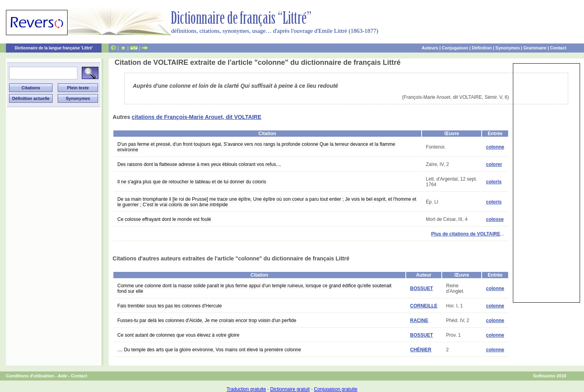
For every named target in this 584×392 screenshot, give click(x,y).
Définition (482, 48)
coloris (494, 182)
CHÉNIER (421, 350)
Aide (62, 376)
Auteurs (430, 48)
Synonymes (508, 48)
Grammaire (535, 48)
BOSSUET (422, 288)
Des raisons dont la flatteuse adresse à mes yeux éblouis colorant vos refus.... (199, 164)
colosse (495, 219)
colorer (494, 164)
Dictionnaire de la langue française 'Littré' (54, 48)
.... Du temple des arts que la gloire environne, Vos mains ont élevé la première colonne (209, 350)
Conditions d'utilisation (30, 376)
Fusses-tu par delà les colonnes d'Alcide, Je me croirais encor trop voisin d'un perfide (207, 320)
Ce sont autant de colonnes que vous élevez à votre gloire (178, 335)
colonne (495, 147)
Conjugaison (455, 48)
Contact (558, 48)
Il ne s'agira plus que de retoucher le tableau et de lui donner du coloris (192, 182)
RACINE (419, 320)
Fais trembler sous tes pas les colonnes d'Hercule (170, 306)
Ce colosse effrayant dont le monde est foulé (164, 219)
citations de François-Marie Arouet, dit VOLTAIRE (196, 117)
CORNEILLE (424, 306)
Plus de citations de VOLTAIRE (466, 234)
